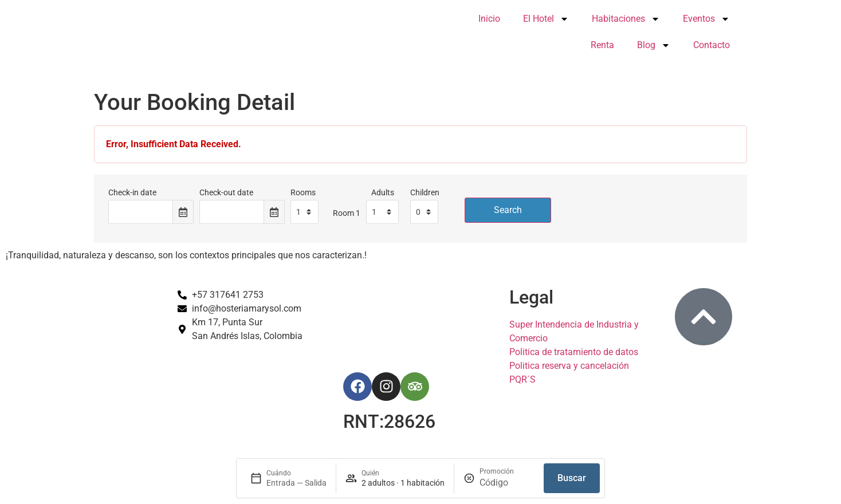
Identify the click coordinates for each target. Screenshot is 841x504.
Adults (383, 193)
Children (425, 193)
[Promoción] (507, 483)
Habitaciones (626, 19)
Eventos (706, 19)
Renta (602, 45)
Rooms (303, 193)
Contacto (712, 45)
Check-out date (226, 193)
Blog (654, 45)
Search (508, 210)
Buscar (572, 478)
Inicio (489, 19)
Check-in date (132, 193)
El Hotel (546, 19)
